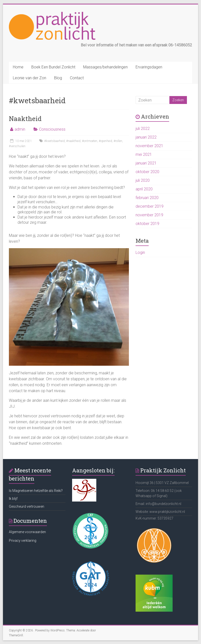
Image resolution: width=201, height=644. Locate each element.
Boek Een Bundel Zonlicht (53, 67)
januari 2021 (146, 163)
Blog (58, 78)
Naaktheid (25, 119)
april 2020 (144, 189)
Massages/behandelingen (105, 67)
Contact (77, 78)
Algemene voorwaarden (27, 532)
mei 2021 (144, 154)
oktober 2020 (147, 172)
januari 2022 (146, 137)
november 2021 (149, 146)
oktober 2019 (147, 224)
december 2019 (150, 206)
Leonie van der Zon (30, 78)
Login (140, 252)
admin (20, 129)
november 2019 (149, 215)
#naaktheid (73, 141)
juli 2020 (143, 180)
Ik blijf (13, 499)
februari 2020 (147, 198)
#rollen (118, 141)
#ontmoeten (90, 141)
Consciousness (52, 129)
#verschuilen (17, 146)
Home (18, 67)
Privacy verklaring (23, 541)
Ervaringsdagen (149, 67)
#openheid (105, 141)
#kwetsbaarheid (54, 141)
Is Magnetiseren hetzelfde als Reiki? (36, 491)
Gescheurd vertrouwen (27, 506)
